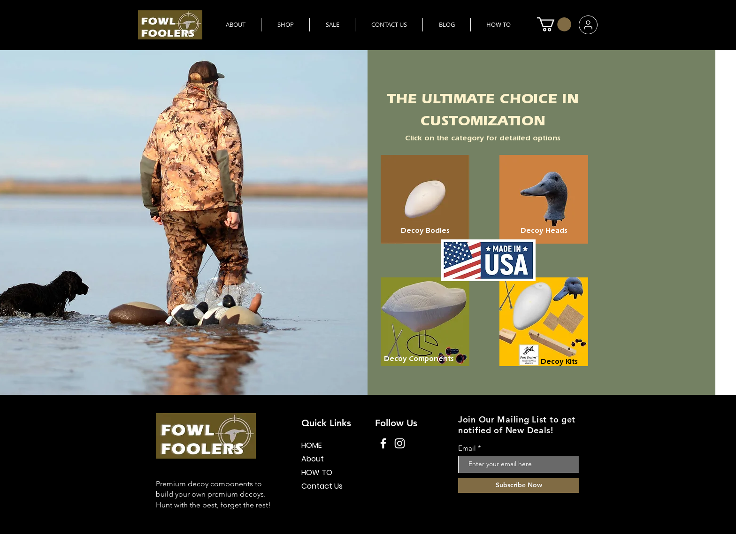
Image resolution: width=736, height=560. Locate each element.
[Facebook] (383, 443)
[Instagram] (400, 443)
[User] (588, 25)
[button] (554, 24)
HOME (312, 445)
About (313, 459)
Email (467, 448)
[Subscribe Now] (519, 485)
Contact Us (322, 486)
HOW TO (317, 472)
